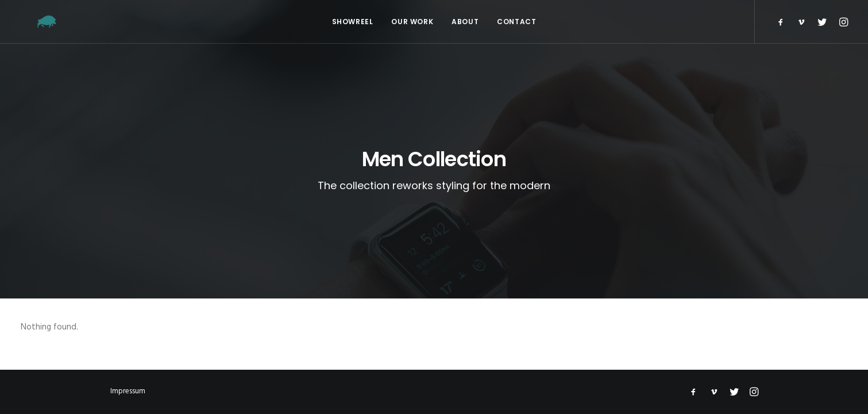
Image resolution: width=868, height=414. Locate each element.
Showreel (353, 22)
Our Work (412, 22)
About (465, 22)
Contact (516, 22)
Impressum (128, 391)
